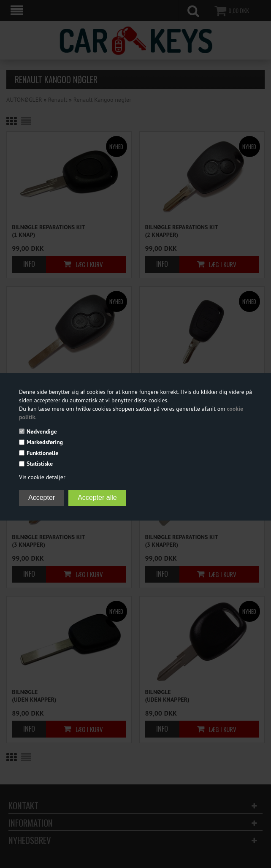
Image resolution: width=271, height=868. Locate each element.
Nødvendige (42, 431)
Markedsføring (45, 442)
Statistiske (40, 464)
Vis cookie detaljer (42, 477)
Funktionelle (42, 453)
